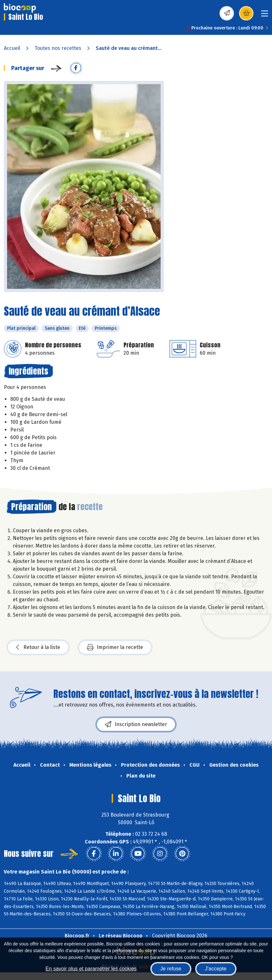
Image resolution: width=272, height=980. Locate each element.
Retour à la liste (38, 647)
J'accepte (216, 969)
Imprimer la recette (115, 647)
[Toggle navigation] (265, 16)
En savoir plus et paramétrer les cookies (91, 969)
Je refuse (171, 969)
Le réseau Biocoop (121, 936)
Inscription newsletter (136, 724)
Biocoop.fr (77, 936)
